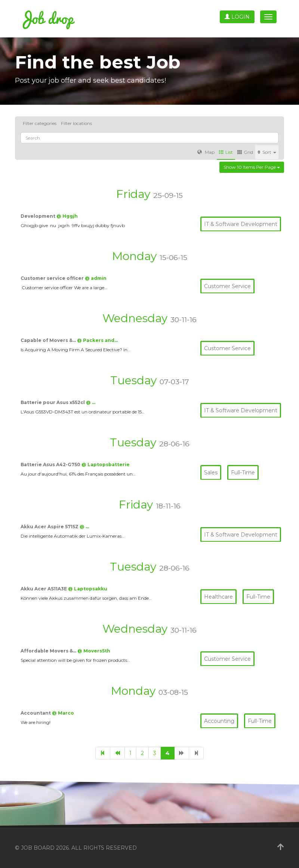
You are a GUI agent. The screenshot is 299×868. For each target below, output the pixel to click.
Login (237, 17)
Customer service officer (53, 278)
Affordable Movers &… (49, 651)
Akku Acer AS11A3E (44, 589)
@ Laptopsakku (88, 589)
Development (38, 216)
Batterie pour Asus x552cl (53, 402)
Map (206, 152)
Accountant (36, 713)
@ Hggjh (67, 216)
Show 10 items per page (252, 167)
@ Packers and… (97, 340)
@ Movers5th (94, 651)
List (226, 152)
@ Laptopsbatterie (106, 464)
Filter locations (76, 123)
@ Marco (63, 713)
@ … (91, 402)
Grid (245, 152)
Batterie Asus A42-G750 (51, 464)
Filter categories (40, 123)
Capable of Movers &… (49, 340)
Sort (267, 152)
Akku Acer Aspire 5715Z (50, 527)
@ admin (96, 278)
